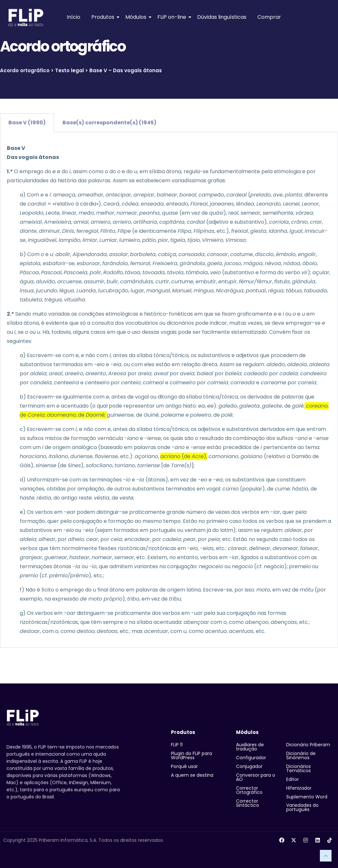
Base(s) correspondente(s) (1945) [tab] (109, 123)
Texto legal (69, 70)
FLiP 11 (177, 745)
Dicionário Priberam (308, 745)
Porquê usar (184, 766)
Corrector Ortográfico (249, 790)
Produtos (104, 17)
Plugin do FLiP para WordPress (192, 755)
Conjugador (249, 766)
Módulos (137, 17)
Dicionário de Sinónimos (301, 755)
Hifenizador (299, 788)
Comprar (269, 17)
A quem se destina (192, 775)
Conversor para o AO (256, 777)
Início (73, 17)
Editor (293, 779)
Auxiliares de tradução (250, 747)
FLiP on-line (173, 17)
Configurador (251, 758)
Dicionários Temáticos (299, 768)
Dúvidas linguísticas (222, 17)
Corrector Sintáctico (248, 803)
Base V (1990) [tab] (27, 123)
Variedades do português (302, 807)
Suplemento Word (307, 797)
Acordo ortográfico (25, 70)
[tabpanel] (169, 390)
